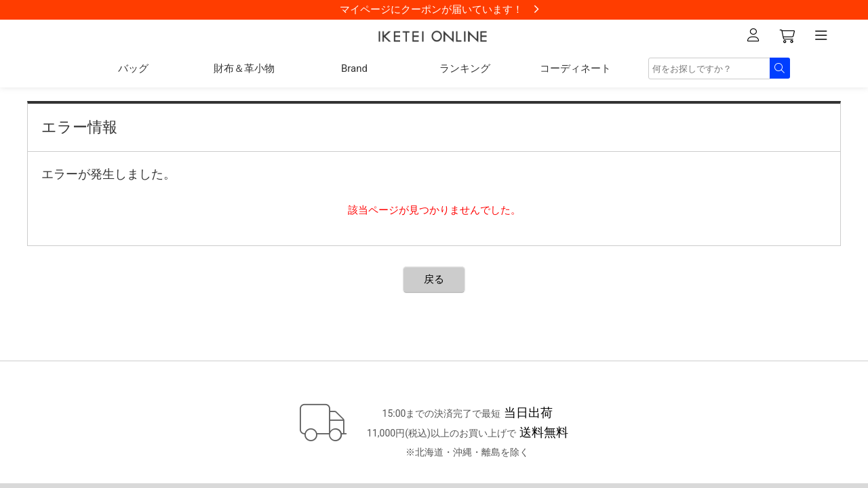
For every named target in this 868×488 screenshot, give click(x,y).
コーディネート (575, 68)
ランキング (465, 68)
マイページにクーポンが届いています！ (431, 9)
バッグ (133, 68)
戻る (434, 279)
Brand (354, 68)
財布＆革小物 (244, 68)
